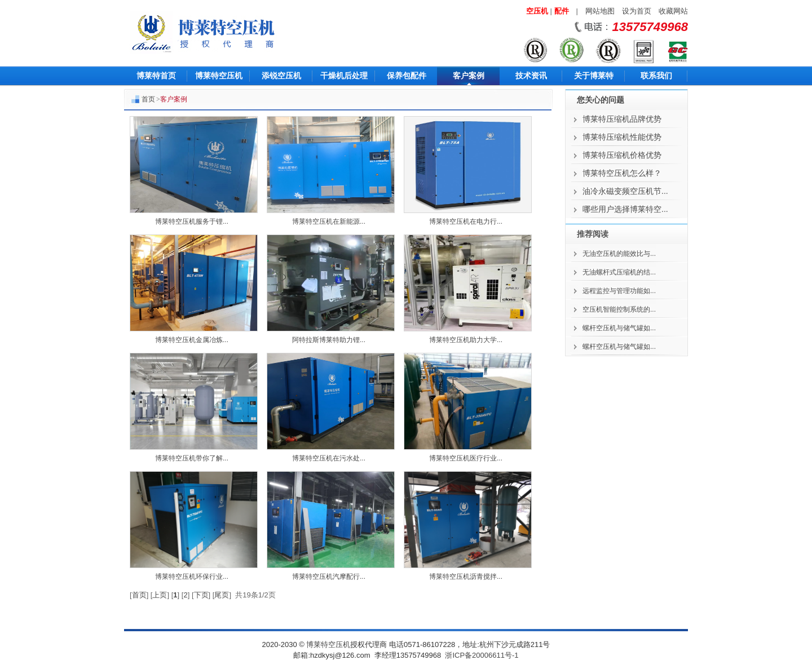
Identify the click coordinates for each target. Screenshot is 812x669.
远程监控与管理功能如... (619, 291)
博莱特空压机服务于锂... (192, 221)
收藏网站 (673, 11)
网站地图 (600, 11)
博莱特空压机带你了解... (192, 458)
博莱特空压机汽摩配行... (329, 577)
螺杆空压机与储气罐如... (619, 328)
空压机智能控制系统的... (619, 309)
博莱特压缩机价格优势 (622, 155)
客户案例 (469, 76)
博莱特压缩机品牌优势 (622, 119)
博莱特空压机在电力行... (466, 221)
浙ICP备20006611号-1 (482, 655)
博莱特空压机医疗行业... (466, 458)
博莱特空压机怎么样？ (622, 173)
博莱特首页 (156, 76)
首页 (148, 99)
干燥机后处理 (344, 76)
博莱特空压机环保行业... (192, 577)
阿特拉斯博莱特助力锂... (329, 340)
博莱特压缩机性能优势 (622, 137)
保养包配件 (407, 76)
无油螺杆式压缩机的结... (619, 272)
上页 (160, 595)
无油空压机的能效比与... (619, 254)
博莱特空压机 (219, 76)
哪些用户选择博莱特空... (625, 209)
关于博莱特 (594, 76)
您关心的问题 (601, 100)
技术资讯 (531, 76)
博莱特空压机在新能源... (329, 221)
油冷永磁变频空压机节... (625, 191)
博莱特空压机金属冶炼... (192, 340)
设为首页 (637, 11)
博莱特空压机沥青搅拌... (466, 577)
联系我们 (656, 76)
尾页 (222, 595)
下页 (201, 595)
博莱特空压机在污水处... (329, 458)
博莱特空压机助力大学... (466, 340)
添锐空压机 (281, 76)
